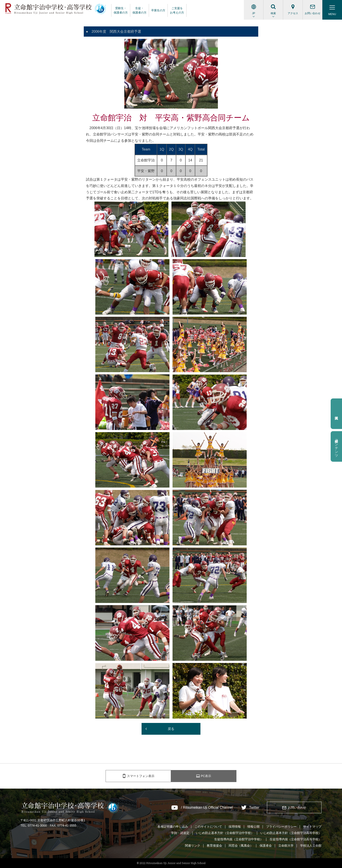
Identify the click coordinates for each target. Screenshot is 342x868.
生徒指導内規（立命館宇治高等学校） (296, 839)
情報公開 (253, 827)
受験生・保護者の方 (121, 10)
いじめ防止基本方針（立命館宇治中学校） (225, 833)
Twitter (254, 808)
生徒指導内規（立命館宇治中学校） (239, 839)
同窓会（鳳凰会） (241, 846)
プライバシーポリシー (281, 827)
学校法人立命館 (311, 846)
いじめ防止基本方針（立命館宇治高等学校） (291, 833)
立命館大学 (286, 846)
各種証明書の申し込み (173, 827)
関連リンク (193, 846)
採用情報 (235, 827)
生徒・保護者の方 (139, 10)
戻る (171, 729)
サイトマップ (312, 827)
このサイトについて (208, 827)
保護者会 (266, 846)
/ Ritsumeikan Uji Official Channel (207, 808)
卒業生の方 (158, 10)
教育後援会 (214, 846)
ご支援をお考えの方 (177, 10)
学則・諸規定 (180, 833)
